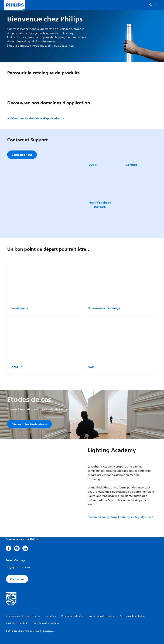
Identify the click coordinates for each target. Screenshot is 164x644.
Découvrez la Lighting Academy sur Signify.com (121, 517)
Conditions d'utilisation (46, 623)
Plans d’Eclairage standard (100, 205)
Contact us (17, 579)
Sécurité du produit (16, 623)
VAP (91, 367)
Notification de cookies (101, 616)
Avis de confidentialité (132, 616)
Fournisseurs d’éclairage (104, 308)
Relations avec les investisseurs (23, 616)
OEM (17, 367)
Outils (93, 165)
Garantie (132, 165)
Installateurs (20, 308)
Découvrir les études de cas (29, 424)
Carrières (51, 616)
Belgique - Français (18, 567)
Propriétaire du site (72, 616)
